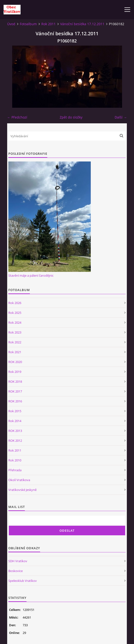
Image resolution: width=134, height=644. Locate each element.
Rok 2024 (15, 322)
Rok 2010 (15, 460)
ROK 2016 (15, 401)
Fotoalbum (28, 24)
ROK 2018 (15, 382)
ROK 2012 (15, 441)
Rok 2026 (15, 303)
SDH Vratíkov (18, 561)
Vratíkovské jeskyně (22, 490)
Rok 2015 (15, 411)
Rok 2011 (48, 24)
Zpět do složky (71, 117)
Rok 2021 (15, 352)
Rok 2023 (15, 332)
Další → (121, 117)
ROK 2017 (15, 391)
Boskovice (16, 571)
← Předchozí (17, 117)
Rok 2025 (15, 313)
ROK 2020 (15, 362)
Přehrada (15, 470)
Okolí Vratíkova (19, 480)
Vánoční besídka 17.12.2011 (82, 24)
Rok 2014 (15, 421)
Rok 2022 (15, 342)
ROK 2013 (15, 431)
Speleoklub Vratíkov (23, 581)
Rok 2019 (15, 372)
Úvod (11, 24)
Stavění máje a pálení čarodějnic (31, 275)
